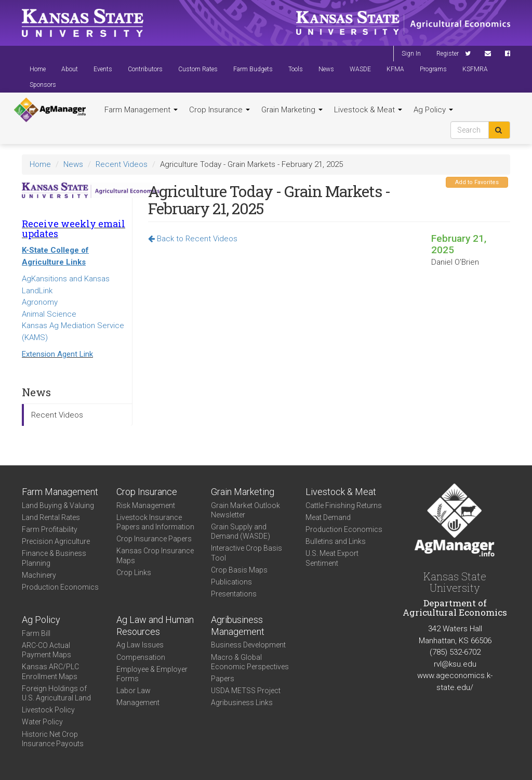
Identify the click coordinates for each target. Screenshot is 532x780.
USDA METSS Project (246, 691)
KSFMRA (475, 69)
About (70, 69)
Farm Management (141, 110)
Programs (433, 69)
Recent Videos (122, 164)
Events (103, 69)
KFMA (395, 69)
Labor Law (134, 691)
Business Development (248, 645)
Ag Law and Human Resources (155, 626)
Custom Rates (198, 69)
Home (38, 69)
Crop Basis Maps (239, 570)
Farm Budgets (253, 69)
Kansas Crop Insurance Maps (155, 555)
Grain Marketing (292, 110)
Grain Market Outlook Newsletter (245, 510)
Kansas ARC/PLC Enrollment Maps (50, 671)
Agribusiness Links (242, 703)
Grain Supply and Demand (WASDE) (241, 531)
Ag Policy (433, 110)
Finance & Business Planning (54, 558)
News (326, 69)
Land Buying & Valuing (58, 505)
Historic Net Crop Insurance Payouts (53, 739)
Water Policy (42, 722)
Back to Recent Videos (193, 239)
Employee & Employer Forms (152, 674)
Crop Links (134, 573)
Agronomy (40, 302)
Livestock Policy (48, 710)
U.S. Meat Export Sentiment (332, 558)
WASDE (360, 69)
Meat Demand (328, 517)
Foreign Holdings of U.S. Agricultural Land (56, 693)
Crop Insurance (220, 110)
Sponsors (43, 85)
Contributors (145, 69)
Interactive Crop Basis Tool (247, 553)
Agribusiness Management (238, 626)
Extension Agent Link (57, 354)
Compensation (141, 657)
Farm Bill (36, 633)
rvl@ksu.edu (455, 664)
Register (448, 54)
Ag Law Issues (140, 645)
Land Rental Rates (51, 517)
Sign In (411, 54)
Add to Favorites (477, 182)
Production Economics (60, 587)
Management (138, 703)
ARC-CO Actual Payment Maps (46, 650)
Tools (296, 69)
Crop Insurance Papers (154, 539)
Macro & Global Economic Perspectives (250, 662)
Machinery (39, 575)
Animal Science (49, 314)
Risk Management (146, 505)
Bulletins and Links (336, 541)
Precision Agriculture (56, 541)
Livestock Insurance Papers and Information (155, 522)
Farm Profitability (50, 529)
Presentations (234, 594)
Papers (223, 679)
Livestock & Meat (368, 110)
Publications (231, 582)
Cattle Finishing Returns (344, 505)
